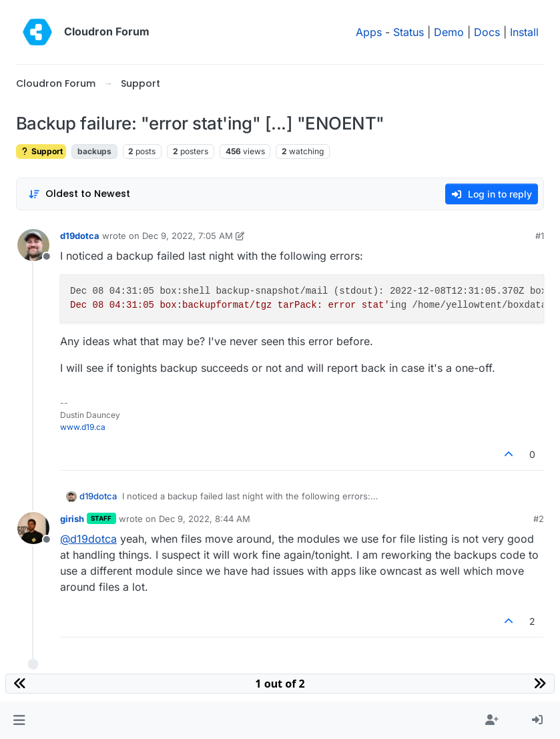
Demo (449, 32)
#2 (539, 519)
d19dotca (80, 236)
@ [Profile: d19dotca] (88, 539)
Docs (487, 32)
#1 (540, 236)
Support (41, 151)
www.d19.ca (83, 427)
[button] (19, 720)
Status (408, 32)
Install (524, 32)
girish (72, 519)
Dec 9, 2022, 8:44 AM (205, 519)
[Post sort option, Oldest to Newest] (79, 194)
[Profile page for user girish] (33, 528)
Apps (369, 32)
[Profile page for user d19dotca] (33, 245)
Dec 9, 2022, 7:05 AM (188, 236)
